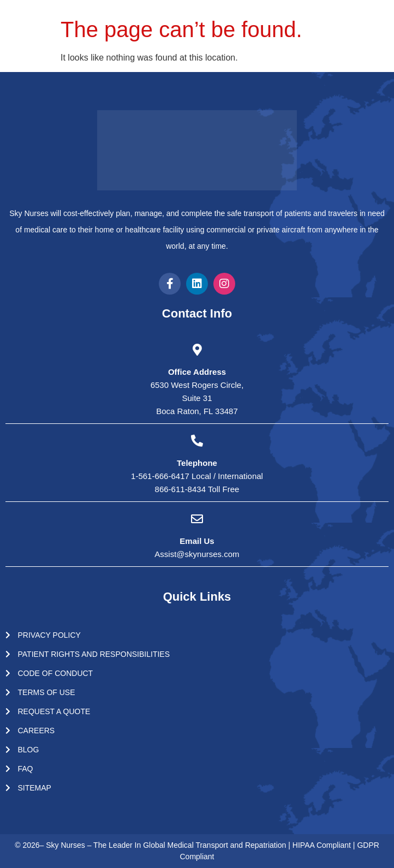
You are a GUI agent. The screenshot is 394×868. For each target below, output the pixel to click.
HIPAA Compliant (323, 845)
